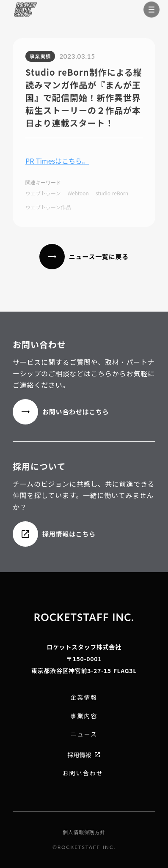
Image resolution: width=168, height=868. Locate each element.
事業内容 (84, 716)
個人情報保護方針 (84, 832)
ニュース (84, 734)
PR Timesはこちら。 (57, 161)
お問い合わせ (83, 773)
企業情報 (84, 697)
